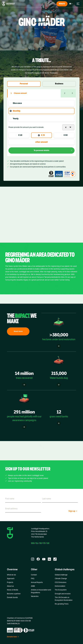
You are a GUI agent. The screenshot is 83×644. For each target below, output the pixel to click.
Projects (10, 582)
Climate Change (61, 579)
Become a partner (14, 594)
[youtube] (44, 559)
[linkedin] (49, 559)
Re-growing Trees (62, 604)
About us (10, 586)
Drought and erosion (63, 594)
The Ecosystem (61, 590)
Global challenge (61, 575)
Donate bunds (12, 597)
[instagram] (33, 559)
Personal (24, 84)
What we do (11, 575)
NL (37, 543)
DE (41, 543)
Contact (34, 575)
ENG (33, 543)
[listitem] (42, 274)
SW (48, 543)
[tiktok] (55, 559)
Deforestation (60, 586)
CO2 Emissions (61, 582)
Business (59, 84)
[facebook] (38, 559)
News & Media (12, 590)
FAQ (33, 579)
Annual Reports (37, 582)
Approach (11, 579)
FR (44, 543)
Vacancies (35, 596)
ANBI (33, 586)
